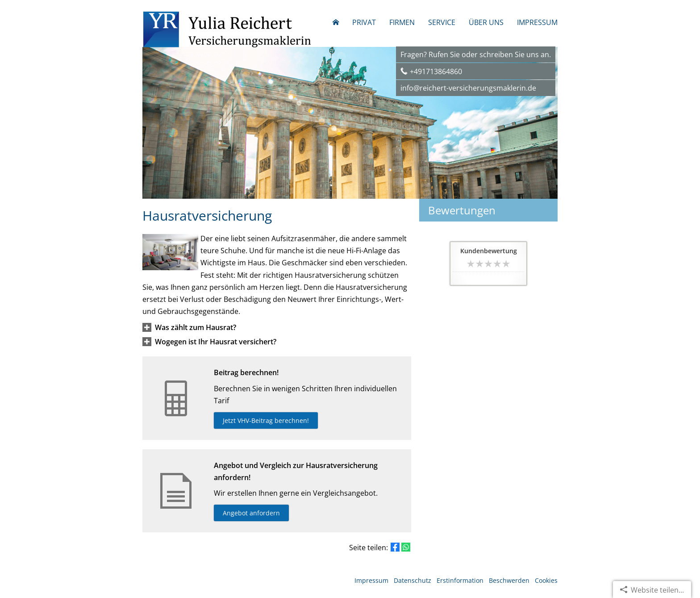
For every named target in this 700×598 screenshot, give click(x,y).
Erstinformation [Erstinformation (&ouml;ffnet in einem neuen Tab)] (460, 580)
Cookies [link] (546, 580)
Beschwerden (509, 580)
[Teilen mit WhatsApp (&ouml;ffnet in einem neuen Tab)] (406, 547)
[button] (196, 327)
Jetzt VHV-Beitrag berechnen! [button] (266, 420)
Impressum (371, 580)
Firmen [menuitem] (402, 22)
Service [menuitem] (442, 22)
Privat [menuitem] (364, 22)
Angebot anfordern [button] (251, 513)
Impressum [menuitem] (537, 22)
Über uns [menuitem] (486, 22)
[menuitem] (336, 22)
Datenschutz (412, 580)
